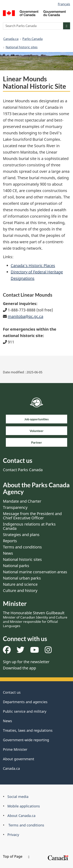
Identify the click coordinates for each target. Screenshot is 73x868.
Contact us (12, 692)
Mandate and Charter (22, 501)
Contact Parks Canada (23, 470)
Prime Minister (15, 749)
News (8, 553)
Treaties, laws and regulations (28, 730)
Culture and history (20, 590)
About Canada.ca (21, 816)
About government (19, 759)
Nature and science (20, 584)
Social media (18, 797)
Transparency (15, 507)
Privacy (13, 835)
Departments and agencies (25, 702)
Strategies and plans (21, 535)
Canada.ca (11, 39)
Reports (10, 541)
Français (64, 4)
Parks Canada (33, 39)
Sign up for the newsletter (26, 662)
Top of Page (16, 856)
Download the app (19, 668)
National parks (16, 566)
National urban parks (22, 578)
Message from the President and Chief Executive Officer (32, 516)
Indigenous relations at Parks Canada (29, 526)
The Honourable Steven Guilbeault (35, 619)
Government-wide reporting (26, 740)
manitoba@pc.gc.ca (26, 316)
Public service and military (25, 711)
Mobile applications (24, 806)
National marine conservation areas (35, 572)
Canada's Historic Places (33, 265)
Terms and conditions (22, 547)
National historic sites (22, 47)
